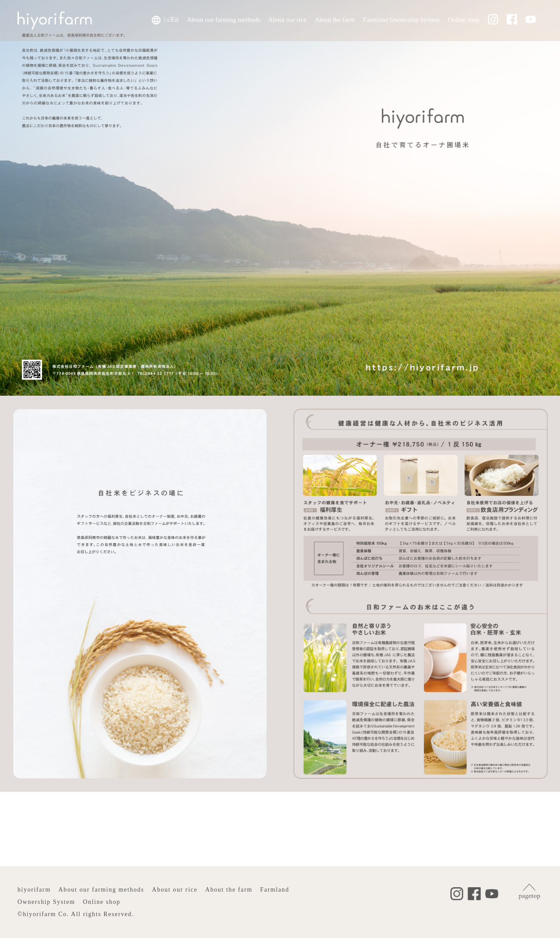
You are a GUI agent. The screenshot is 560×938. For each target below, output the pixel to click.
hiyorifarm (34, 890)
